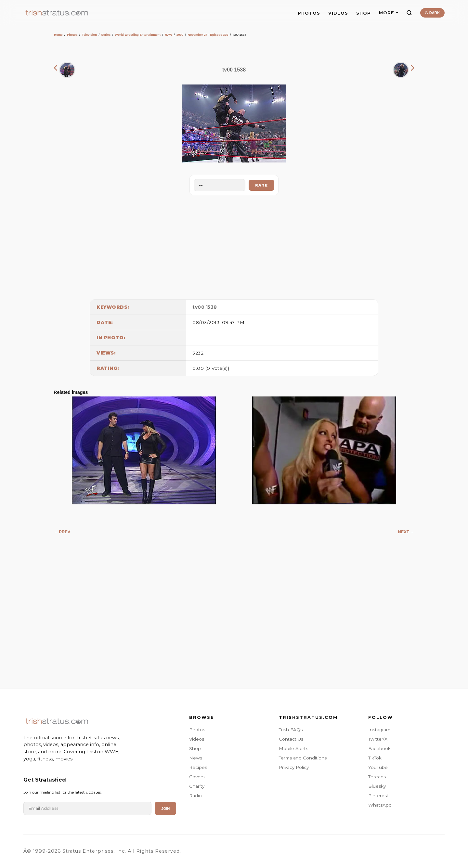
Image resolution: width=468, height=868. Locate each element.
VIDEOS (338, 13)
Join (165, 809)
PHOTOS (309, 13)
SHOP (364, 13)
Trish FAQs (291, 730)
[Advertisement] (234, 246)
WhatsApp (380, 805)
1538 (211, 307)
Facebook (379, 748)
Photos (72, 35)
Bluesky (377, 786)
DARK (432, 13)
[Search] (409, 13)
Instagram (379, 730)
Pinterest (378, 796)
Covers (197, 777)
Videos (197, 739)
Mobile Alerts (293, 748)
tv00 (198, 307)
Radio (195, 796)
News (196, 758)
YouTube (378, 767)
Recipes (198, 767)
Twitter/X (378, 739)
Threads (377, 777)
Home (58, 35)
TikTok (375, 758)
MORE (389, 13)
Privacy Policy (294, 767)
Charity (197, 786)
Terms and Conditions (303, 758)
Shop (195, 748)
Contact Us (291, 739)
